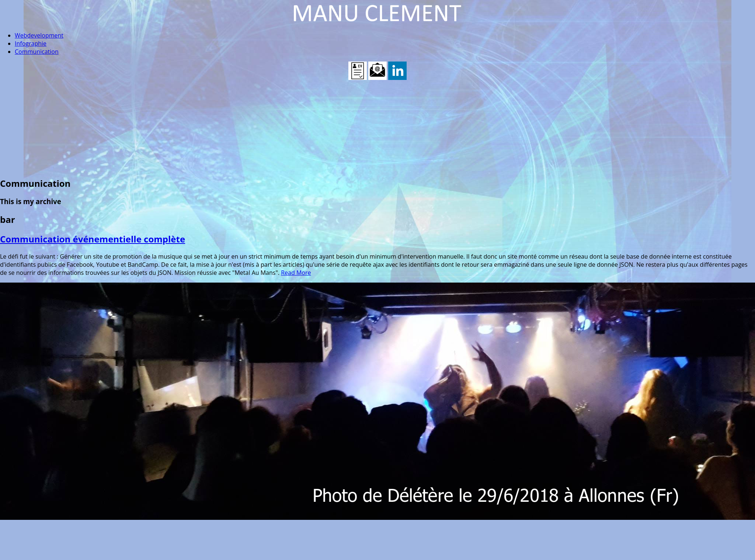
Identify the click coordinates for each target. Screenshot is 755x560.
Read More (296, 273)
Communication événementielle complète (93, 239)
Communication (37, 52)
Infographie (31, 43)
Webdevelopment (39, 35)
